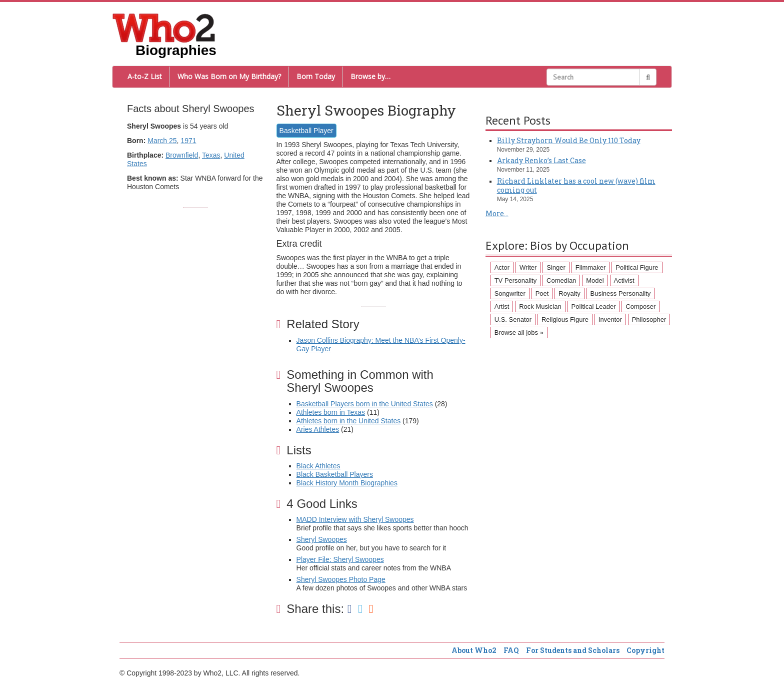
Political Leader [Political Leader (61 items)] (594, 306)
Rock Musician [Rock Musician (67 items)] (540, 306)
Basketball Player (306, 131)
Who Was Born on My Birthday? (229, 76)
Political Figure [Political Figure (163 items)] (637, 267)
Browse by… (370, 76)
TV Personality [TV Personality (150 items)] (516, 280)
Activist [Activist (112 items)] (624, 280)
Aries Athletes (318, 429)
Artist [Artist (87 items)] (502, 306)
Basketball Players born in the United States (365, 404)
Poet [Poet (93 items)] (542, 293)
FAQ (511, 650)
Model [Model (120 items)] (595, 280)
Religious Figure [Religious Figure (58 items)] (565, 319)
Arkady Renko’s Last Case (541, 160)
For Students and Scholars (573, 650)
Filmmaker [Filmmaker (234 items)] (591, 267)
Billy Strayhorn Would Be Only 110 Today (569, 140)
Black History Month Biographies (347, 483)
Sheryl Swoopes (322, 539)
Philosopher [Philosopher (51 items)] (649, 319)
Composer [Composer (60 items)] (640, 306)
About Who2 (474, 650)
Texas (211, 155)
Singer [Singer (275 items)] (556, 267)
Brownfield (182, 155)
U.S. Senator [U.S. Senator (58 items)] (513, 319)
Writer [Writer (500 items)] (528, 267)
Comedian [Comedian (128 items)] (561, 280)
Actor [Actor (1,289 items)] (502, 267)
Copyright (645, 650)
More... (497, 213)
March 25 (162, 141)
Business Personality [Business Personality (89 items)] (621, 293)
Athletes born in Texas (331, 412)
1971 (188, 141)
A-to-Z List (145, 76)
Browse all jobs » (519, 332)
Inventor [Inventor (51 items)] (610, 319)
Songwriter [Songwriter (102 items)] (510, 293)
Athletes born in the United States (349, 421)
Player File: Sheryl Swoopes (340, 559)
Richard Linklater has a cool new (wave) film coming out (576, 185)
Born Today (316, 76)
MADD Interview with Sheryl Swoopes (355, 519)
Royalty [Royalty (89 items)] (569, 293)
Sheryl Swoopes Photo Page (341, 579)
